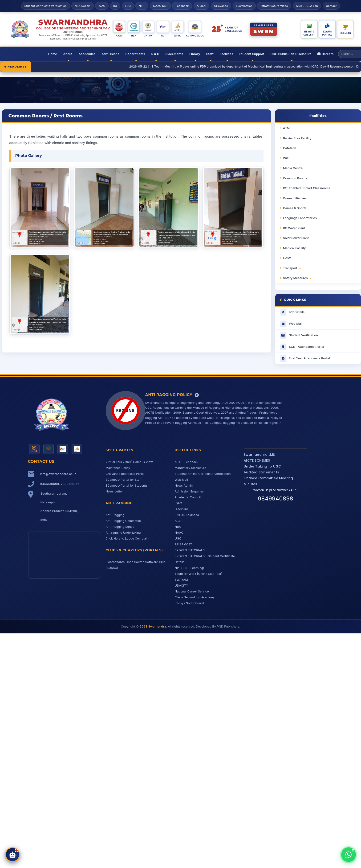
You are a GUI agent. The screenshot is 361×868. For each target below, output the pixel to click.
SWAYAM (181, 580)
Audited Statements (261, 472)
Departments (135, 54)
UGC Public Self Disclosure (291, 54)
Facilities (226, 54)
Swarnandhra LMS (259, 455)
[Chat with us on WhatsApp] (349, 855)
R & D (155, 54)
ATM (286, 128)
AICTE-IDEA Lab (307, 6)
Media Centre (293, 168)
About (68, 54)
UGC (178, 538)
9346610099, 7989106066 (60, 484)
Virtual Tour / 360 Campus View (129, 462)
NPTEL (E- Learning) (189, 568)
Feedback (182, 6)
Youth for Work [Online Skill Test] (199, 574)
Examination (244, 6)
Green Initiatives (295, 198)
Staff (210, 54)
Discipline (182, 509)
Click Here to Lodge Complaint (128, 538)
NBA (178, 527)
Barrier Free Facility (297, 138)
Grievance (221, 6)
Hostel (288, 258)
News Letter (114, 491)
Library (195, 54)
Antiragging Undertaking (123, 533)
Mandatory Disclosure (191, 468)
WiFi (286, 158)
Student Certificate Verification (45, 6)
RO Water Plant (294, 228)
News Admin (184, 486)
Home (53, 54)
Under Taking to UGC (262, 466)
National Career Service (192, 591)
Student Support (252, 54)
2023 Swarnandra (153, 626)
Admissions (110, 54)
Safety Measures (297, 278)
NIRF (142, 6)
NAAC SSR (160, 6)
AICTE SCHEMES (257, 460)
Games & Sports (295, 208)
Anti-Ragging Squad (120, 527)
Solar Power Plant (296, 238)
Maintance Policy (118, 468)
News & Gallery (309, 33)
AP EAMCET (183, 544)
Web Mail (181, 480)
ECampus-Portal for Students (127, 486)
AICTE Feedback (187, 462)
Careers (325, 54)
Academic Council (188, 497)
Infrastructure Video (274, 6)
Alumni (202, 6)
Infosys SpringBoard (189, 603)
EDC (128, 6)
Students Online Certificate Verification (203, 474)
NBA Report (83, 6)
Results (345, 33)
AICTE (179, 521)
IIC (115, 6)
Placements (174, 54)
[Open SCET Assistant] (12, 855)
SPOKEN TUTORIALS (190, 550)
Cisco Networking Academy (195, 597)
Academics (87, 54)
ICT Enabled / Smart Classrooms (307, 188)
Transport (292, 268)
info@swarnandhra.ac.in (58, 474)
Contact (331, 6)
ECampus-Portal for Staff (124, 480)
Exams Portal (327, 33)
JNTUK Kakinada (187, 515)
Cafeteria (290, 148)
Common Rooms (295, 178)
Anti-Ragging (115, 515)
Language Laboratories (300, 218)
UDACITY (181, 586)
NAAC (179, 533)
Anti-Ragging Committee (123, 521)
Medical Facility (294, 248)
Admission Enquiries (189, 491)
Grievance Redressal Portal (125, 474)
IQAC (102, 6)
